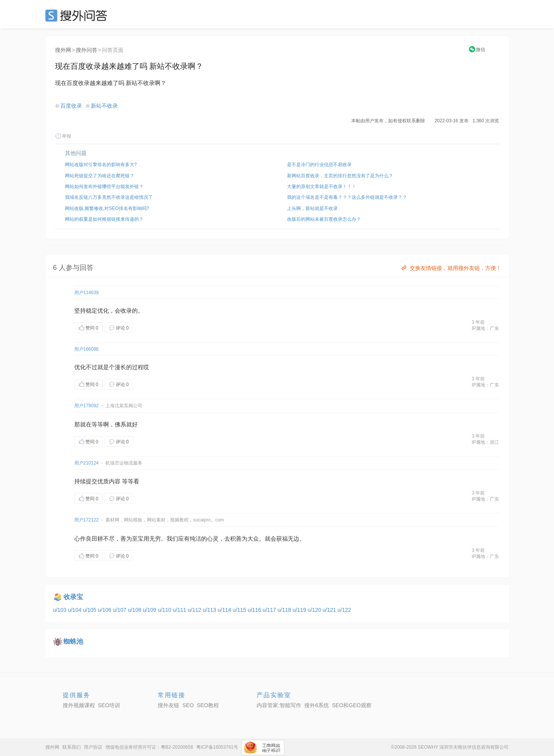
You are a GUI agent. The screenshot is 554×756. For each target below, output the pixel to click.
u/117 (270, 610)
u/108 (135, 610)
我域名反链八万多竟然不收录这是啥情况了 (109, 197)
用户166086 (87, 349)
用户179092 (87, 406)
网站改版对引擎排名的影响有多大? (101, 165)
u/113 (210, 610)
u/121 (330, 610)
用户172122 (87, 520)
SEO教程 (208, 705)
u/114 (225, 610)
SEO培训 (109, 705)
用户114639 (87, 293)
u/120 (315, 610)
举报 (63, 136)
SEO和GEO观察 (352, 705)
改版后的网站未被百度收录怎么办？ (324, 219)
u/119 (300, 610)
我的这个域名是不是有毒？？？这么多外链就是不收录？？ (347, 197)
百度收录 (71, 106)
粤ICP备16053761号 (217, 747)
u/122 (344, 610)
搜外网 (63, 50)
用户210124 (87, 463)
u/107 (120, 610)
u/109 (150, 610)
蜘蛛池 (73, 642)
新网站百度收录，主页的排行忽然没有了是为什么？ (340, 176)
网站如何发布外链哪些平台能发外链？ (104, 187)
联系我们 (72, 747)
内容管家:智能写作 (279, 705)
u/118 (285, 610)
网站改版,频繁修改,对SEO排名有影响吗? (107, 208)
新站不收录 (104, 106)
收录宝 (73, 597)
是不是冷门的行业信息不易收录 (319, 165)
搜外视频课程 (79, 705)
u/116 (255, 610)
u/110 (165, 610)
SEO (78, 15)
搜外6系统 (317, 705)
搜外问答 (87, 50)
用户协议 (93, 747)
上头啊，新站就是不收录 (312, 208)
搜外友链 (169, 705)
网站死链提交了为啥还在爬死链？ (100, 176)
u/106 (105, 610)
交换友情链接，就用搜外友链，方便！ (451, 268)
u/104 (75, 610)
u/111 (180, 610)
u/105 (90, 610)
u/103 (61, 610)
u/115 (240, 610)
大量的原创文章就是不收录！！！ (322, 187)
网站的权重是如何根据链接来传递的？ (104, 219)
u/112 (195, 610)
